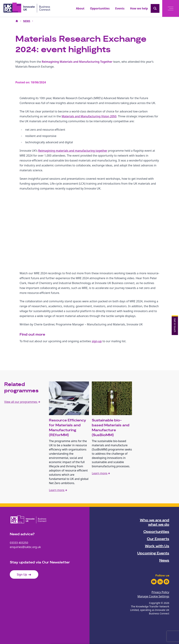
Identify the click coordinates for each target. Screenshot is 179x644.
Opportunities (100, 8)
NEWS (27, 21)
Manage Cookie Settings (153, 596)
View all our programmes (22, 402)
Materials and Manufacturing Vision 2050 (89, 116)
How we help (139, 8)
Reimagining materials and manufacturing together (73, 151)
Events (120, 8)
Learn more (58, 490)
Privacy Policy (160, 592)
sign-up (97, 341)
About (80, 8)
